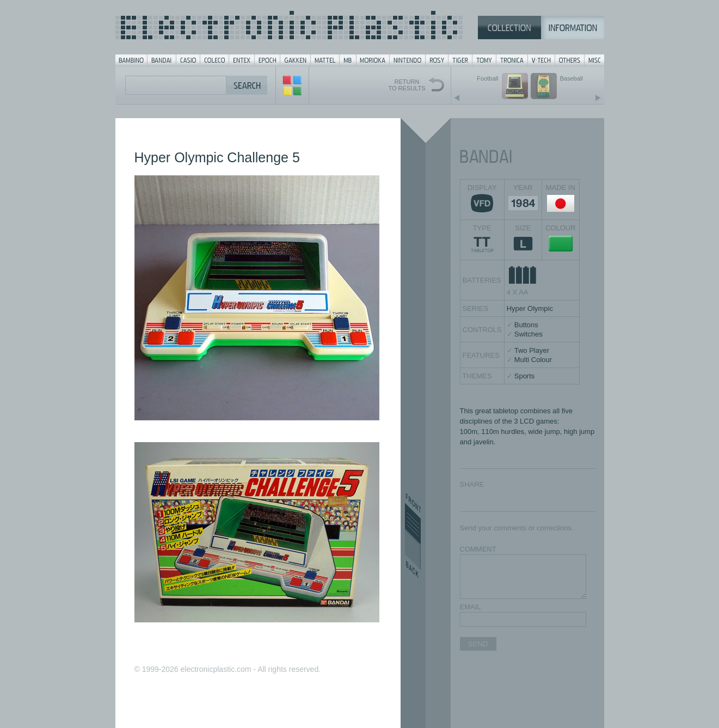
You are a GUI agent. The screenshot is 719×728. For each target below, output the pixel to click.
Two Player (532, 350)
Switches (529, 334)
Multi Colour (533, 360)
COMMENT (478, 549)
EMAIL (471, 607)
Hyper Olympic (530, 308)
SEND (478, 644)
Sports (525, 376)
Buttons (526, 325)
